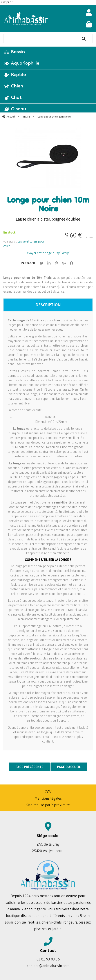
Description (48, 305)
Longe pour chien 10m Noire (48, 205)
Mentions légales (48, 798)
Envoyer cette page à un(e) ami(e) (48, 253)
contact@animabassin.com (48, 966)
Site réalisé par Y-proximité (48, 805)
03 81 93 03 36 (48, 959)
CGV (48, 792)
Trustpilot (6, 2)
